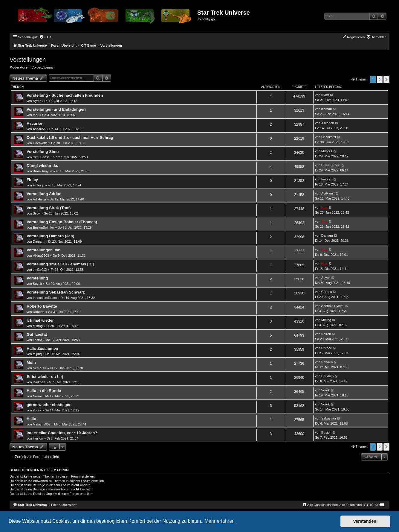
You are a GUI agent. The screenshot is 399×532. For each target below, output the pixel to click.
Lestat (37, 340)
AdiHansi (39, 199)
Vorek (325, 390)
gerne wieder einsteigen (49, 405)
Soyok (38, 284)
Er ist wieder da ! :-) (45, 377)
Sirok (37, 213)
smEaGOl (40, 270)
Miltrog (38, 326)
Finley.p (39, 185)
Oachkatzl (40, 143)
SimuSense (41, 157)
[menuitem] (45, 37)
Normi (37, 396)
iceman (49, 67)
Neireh (326, 334)
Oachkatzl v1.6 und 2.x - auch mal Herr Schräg (70, 137)
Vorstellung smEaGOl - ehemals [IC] (60, 264)
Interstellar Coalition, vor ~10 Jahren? (62, 433)
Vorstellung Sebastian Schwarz (56, 292)
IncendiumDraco (45, 298)
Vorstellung (37, 278)
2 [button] (380, 80)
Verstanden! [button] (366, 521)
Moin (31, 362)
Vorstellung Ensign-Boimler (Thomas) (62, 222)
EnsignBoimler (43, 227)
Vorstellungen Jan (43, 250)
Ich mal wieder (40, 320)
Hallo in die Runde (44, 391)
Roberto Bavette (42, 306)
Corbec (37, 67)
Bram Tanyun (43, 171)
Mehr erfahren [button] (220, 521)
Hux (324, 207)
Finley (32, 180)
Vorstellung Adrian (44, 194)
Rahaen (327, 362)
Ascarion (35, 123)
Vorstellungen (28, 60)
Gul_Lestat (37, 334)
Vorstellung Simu (43, 152)
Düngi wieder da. (42, 166)
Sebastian (329, 418)
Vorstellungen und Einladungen (56, 109)
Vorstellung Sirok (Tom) (49, 208)
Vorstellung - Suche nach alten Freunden (65, 95)
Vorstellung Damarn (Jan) (51, 236)
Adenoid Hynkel (333, 306)
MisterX (327, 151)
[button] (386, 80)
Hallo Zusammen (42, 348)
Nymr (37, 101)
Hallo (31, 419)
